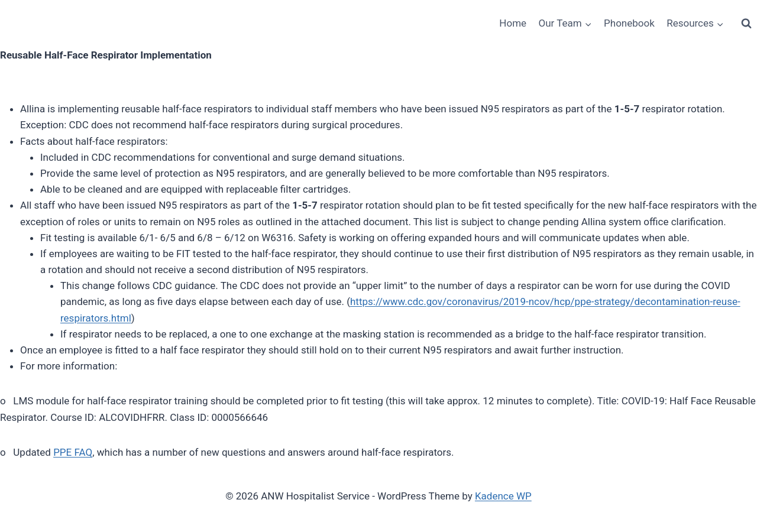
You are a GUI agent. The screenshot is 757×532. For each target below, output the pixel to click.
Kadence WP (503, 496)
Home (513, 23)
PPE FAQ (73, 452)
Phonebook (629, 23)
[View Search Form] (746, 24)
